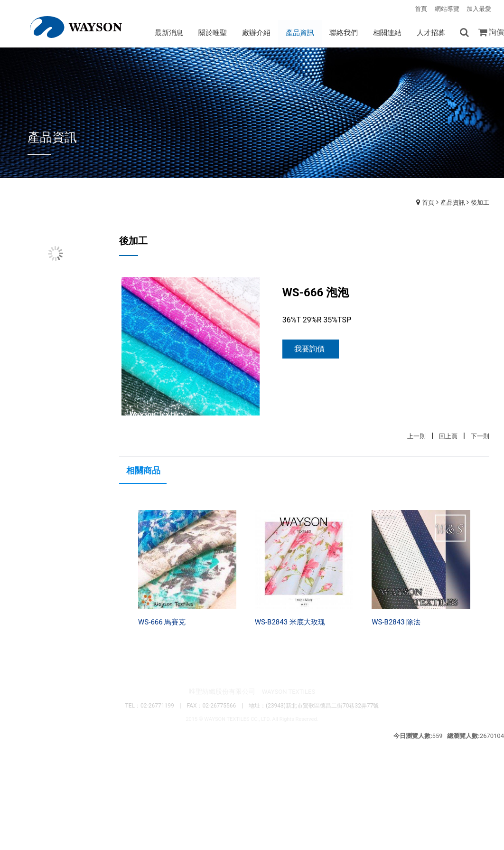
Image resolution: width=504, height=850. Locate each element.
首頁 (428, 203)
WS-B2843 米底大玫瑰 (290, 623)
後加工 (480, 203)
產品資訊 (453, 203)
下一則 (480, 437)
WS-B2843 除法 (396, 623)
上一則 (416, 437)
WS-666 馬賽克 (162, 623)
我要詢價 (309, 349)
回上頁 (448, 437)
